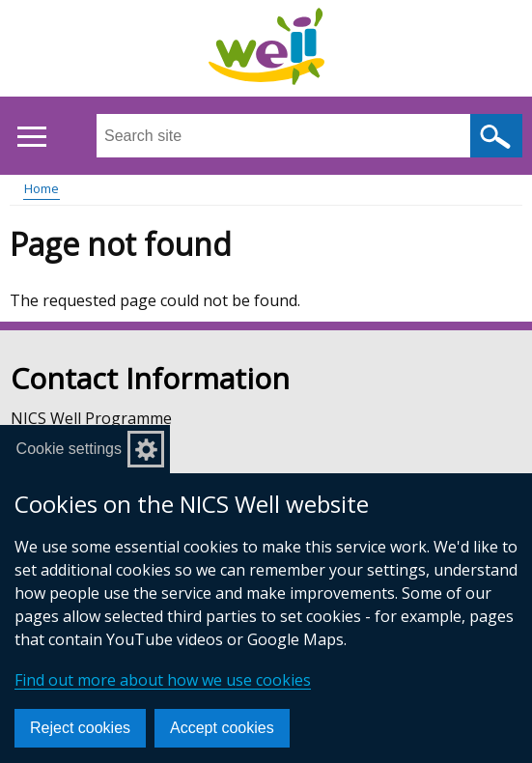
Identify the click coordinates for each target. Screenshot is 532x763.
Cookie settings (69, 449)
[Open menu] (31, 137)
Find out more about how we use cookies (163, 680)
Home (42, 188)
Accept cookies (222, 728)
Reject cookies (80, 728)
